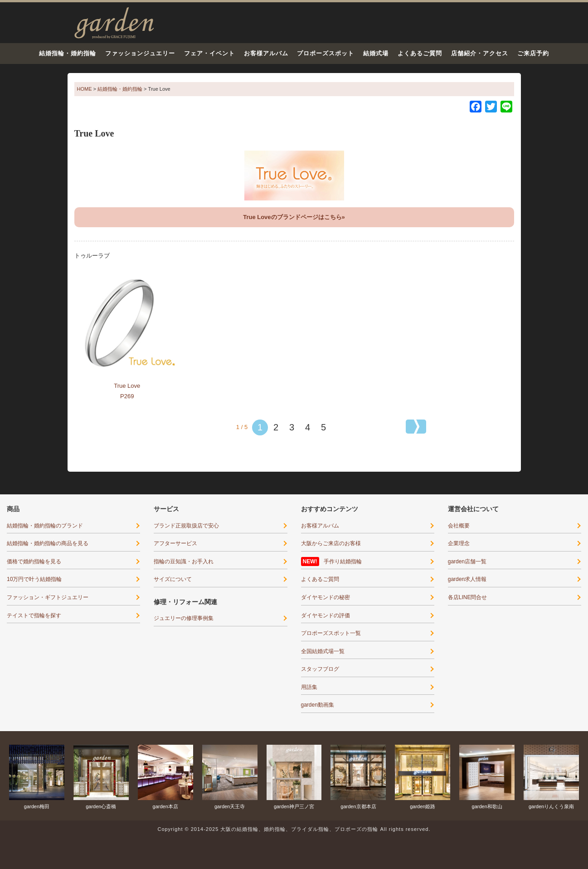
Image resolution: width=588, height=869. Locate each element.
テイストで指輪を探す (34, 615)
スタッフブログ (320, 669)
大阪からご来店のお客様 (331, 543)
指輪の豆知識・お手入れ (184, 561)
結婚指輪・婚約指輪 (68, 53)
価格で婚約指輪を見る (34, 561)
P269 (127, 396)
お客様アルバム (266, 53)
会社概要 (459, 526)
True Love (127, 386)
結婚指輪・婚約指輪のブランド (45, 526)
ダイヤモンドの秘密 (326, 597)
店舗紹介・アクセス (480, 53)
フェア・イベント (209, 53)
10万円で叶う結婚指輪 (34, 579)
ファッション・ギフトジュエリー (48, 597)
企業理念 (459, 543)
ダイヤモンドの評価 (326, 615)
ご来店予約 (533, 53)
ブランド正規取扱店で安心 (186, 526)
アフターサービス (175, 543)
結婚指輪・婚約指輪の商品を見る (48, 543)
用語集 (309, 687)
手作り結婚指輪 (343, 561)
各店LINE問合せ (468, 597)
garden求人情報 (467, 579)
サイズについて (173, 579)
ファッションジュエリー (140, 53)
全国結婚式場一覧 (323, 651)
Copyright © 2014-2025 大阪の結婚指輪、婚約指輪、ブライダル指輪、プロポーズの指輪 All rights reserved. (294, 829)
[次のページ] (416, 427)
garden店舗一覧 (467, 561)
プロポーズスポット (326, 53)
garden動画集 (318, 705)
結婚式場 (376, 53)
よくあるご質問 (420, 53)
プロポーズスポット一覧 (331, 633)
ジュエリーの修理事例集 (184, 618)
